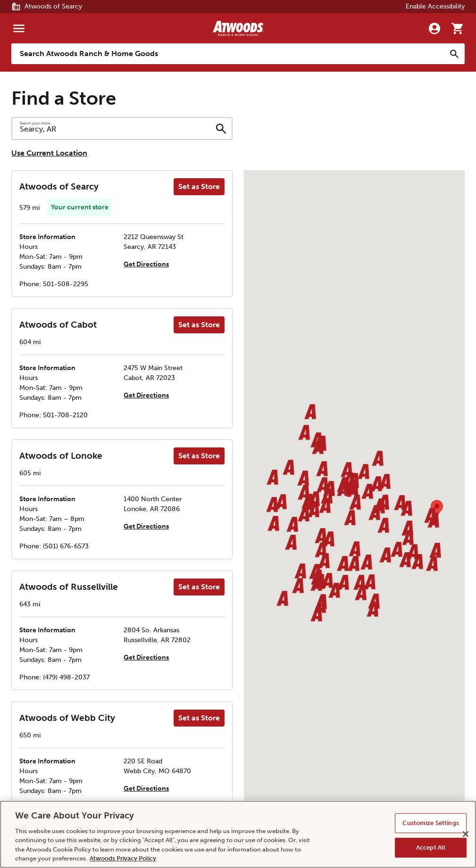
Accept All (431, 847)
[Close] (466, 834)
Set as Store (199, 186)
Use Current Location (49, 153)
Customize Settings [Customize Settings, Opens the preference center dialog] (430, 823)
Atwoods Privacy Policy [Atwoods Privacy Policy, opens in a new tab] (123, 858)
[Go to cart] (457, 28)
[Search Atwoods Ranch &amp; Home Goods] (229, 54)
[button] (303, 479)
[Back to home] (238, 28)
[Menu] (19, 28)
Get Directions (146, 264)
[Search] (454, 54)
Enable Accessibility (435, 6)
